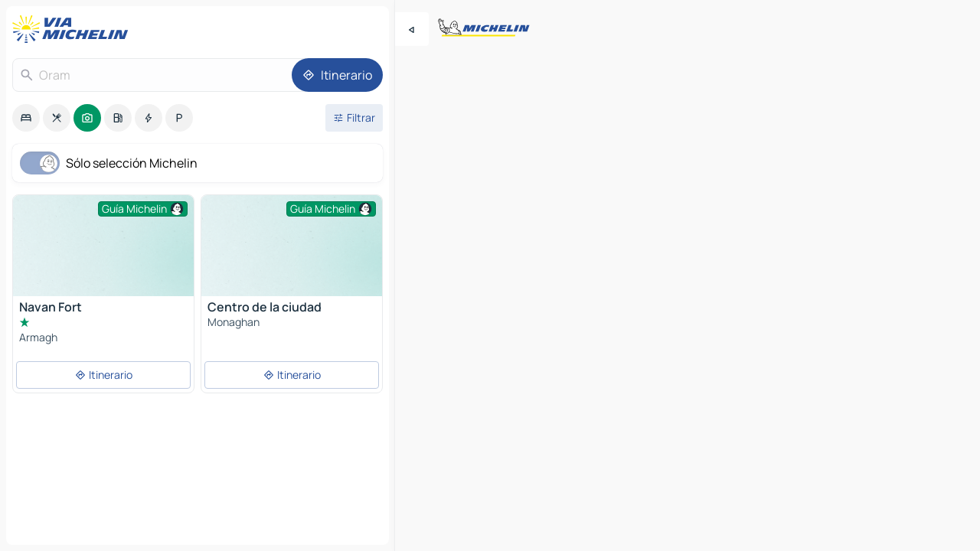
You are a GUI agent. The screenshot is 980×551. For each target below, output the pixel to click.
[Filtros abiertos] (354, 118)
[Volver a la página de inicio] (73, 29)
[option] (26, 118)
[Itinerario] (337, 75)
